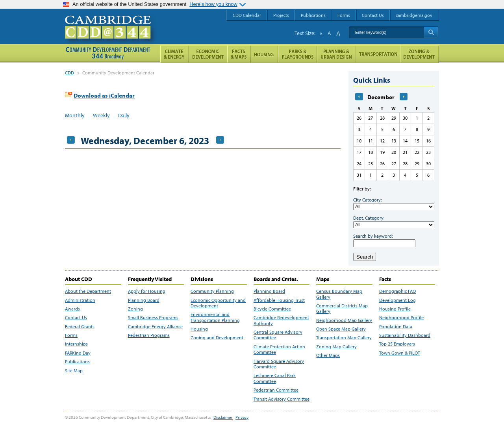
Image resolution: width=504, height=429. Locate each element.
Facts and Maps (239, 54)
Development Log (397, 300)
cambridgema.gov (414, 15)
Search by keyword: (373, 236)
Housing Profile (395, 309)
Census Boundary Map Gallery (339, 294)
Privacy (242, 417)
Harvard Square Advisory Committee (279, 364)
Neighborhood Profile (401, 318)
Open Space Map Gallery (341, 329)
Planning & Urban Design (336, 54)
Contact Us (76, 318)
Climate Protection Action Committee (279, 349)
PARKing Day (78, 353)
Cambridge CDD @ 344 (111, 35)
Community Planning (212, 291)
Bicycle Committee (272, 309)
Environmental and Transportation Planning (215, 317)
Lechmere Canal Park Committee (275, 378)
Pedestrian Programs (149, 335)
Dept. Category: (369, 218)
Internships (76, 344)
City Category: (367, 200)
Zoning (135, 309)
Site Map (74, 371)
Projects (281, 15)
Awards (72, 309)
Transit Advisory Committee (282, 399)
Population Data (396, 327)
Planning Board (144, 300)
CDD (69, 73)
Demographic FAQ (397, 291)
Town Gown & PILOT (400, 353)
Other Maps (328, 355)
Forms (71, 335)
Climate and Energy (174, 54)
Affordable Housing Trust (279, 300)
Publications (77, 362)
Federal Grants (80, 327)
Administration (80, 300)
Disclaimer (223, 417)
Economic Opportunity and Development (218, 303)
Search (365, 257)
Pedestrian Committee (276, 390)
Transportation (378, 54)
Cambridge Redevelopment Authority (281, 320)
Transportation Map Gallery (344, 338)
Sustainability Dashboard (405, 335)
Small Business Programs (153, 318)
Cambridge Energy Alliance (155, 327)
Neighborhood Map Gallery (344, 320)
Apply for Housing (147, 291)
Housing (199, 329)
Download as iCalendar (104, 95)
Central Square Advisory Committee (278, 335)
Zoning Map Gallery (336, 347)
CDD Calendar (247, 15)
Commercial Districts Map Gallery (342, 309)
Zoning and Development (217, 338)
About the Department (88, 291)
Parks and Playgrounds (297, 54)
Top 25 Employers (397, 344)
